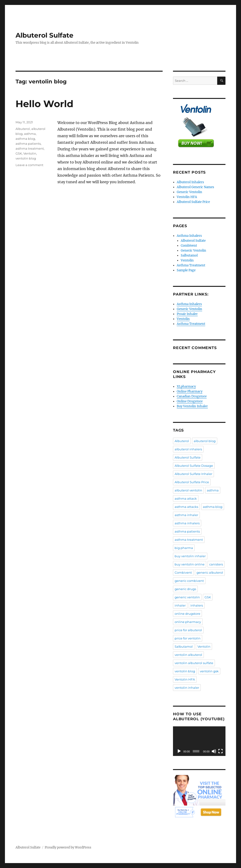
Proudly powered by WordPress (68, 847)
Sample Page (186, 270)
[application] (199, 741)
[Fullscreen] (221, 751)
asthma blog (25, 139)
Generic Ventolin (189, 192)
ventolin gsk (209, 671)
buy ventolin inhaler (190, 556)
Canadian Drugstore (192, 396)
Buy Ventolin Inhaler (192, 406)
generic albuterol (210, 572)
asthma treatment (30, 148)
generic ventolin (187, 597)
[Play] (179, 751)
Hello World (44, 104)
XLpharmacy (186, 387)
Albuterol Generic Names (195, 187)
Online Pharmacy (190, 391)
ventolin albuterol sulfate (194, 663)
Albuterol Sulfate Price (193, 202)
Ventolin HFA (187, 197)
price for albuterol (188, 630)
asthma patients (28, 144)
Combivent (189, 246)
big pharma (184, 548)
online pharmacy (188, 622)
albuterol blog (205, 441)
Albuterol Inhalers (190, 182)
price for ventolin (188, 638)
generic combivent (189, 581)
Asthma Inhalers (189, 236)
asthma (30, 134)
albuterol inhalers (188, 449)
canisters (216, 564)
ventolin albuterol (188, 655)
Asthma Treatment (191, 265)
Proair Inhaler (187, 314)
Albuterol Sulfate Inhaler (193, 474)
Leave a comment (29, 165)
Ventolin (30, 153)
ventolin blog (26, 158)
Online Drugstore (190, 401)
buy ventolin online (190, 564)
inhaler (180, 605)
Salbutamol (189, 255)
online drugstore (187, 614)
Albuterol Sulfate (44, 35)
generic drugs (185, 589)
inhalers (197, 605)
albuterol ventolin (188, 490)
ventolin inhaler (187, 688)
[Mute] (214, 751)
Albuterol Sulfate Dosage (194, 466)
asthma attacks (186, 507)
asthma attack (186, 498)
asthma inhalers (187, 523)
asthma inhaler (186, 515)
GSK (19, 153)
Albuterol (23, 129)
